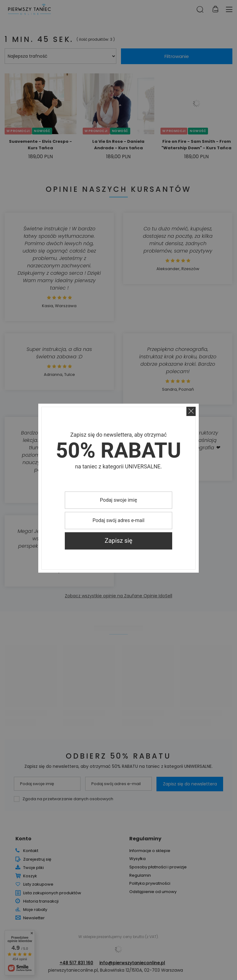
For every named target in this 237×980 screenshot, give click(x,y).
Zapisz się (118, 541)
